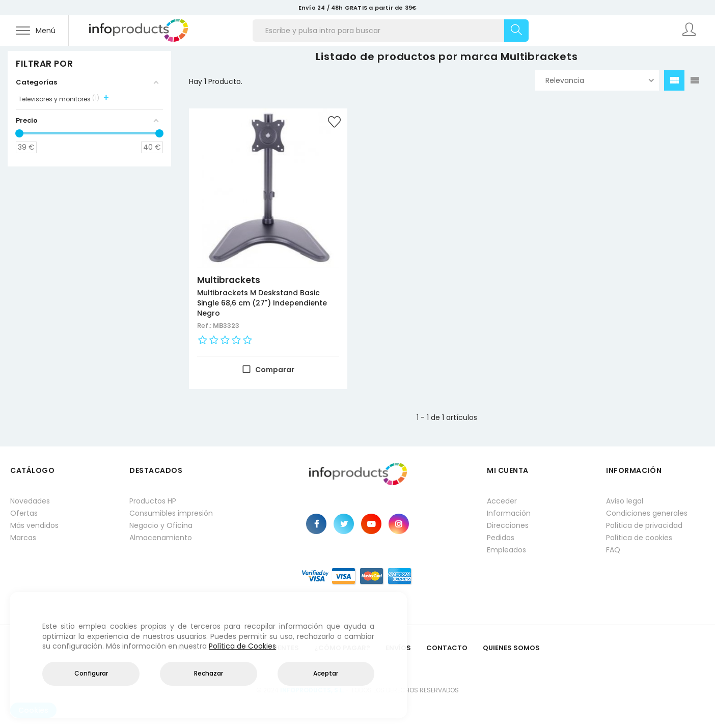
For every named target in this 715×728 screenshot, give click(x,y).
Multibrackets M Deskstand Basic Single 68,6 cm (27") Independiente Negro (262, 303)
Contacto (447, 648)
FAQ (613, 550)
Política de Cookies (242, 646)
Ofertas (24, 513)
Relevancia (600, 80)
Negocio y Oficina (161, 525)
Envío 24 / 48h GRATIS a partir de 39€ (358, 8)
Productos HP (153, 501)
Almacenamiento (161, 538)
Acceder (502, 501)
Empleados (506, 550)
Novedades (30, 501)
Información (509, 513)
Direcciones (508, 525)
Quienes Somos (511, 648)
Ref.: (205, 326)
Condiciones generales (647, 513)
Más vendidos (34, 525)
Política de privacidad (644, 525)
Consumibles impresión (171, 513)
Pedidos (501, 538)
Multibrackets (229, 280)
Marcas (23, 538)
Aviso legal (625, 501)
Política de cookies (639, 538)
